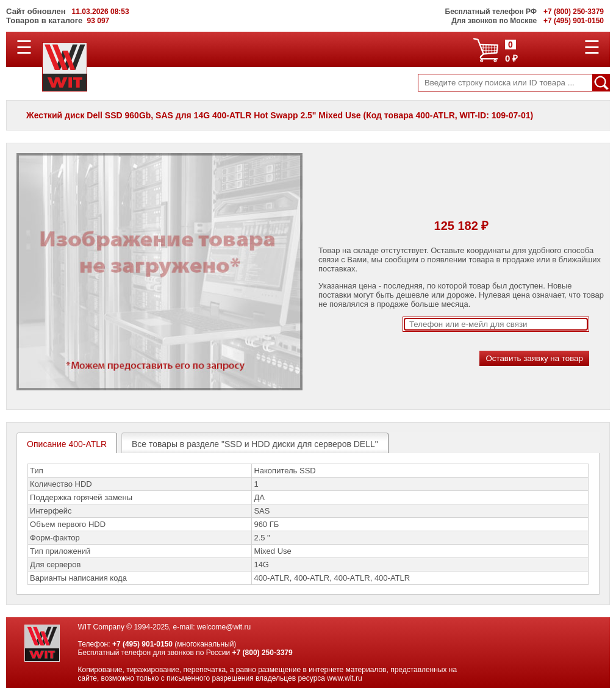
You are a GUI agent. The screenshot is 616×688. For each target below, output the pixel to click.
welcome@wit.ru (224, 627)
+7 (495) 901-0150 (142, 644)
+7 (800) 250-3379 (263, 653)
